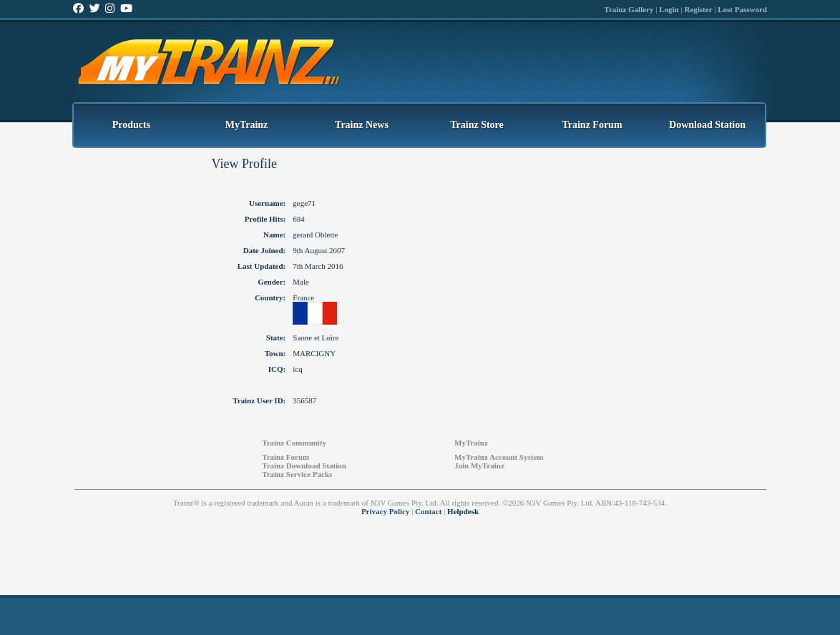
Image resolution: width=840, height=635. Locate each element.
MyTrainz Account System (499, 457)
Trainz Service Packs (297, 474)
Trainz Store (477, 125)
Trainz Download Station (304, 466)
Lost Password (742, 9)
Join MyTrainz (479, 466)
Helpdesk (463, 511)
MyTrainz (247, 125)
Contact (428, 511)
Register (698, 9)
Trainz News (362, 125)
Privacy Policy (386, 511)
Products (131, 125)
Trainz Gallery (629, 9)
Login (669, 9)
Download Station (707, 125)
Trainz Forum (592, 125)
